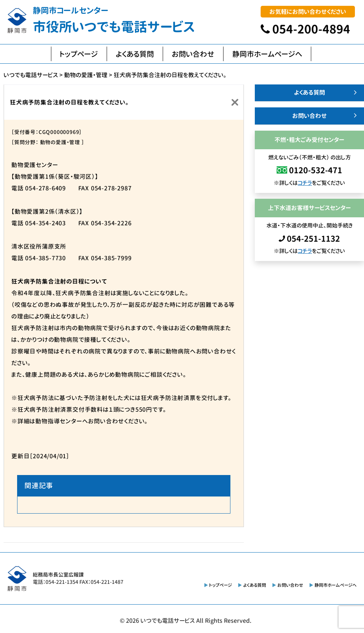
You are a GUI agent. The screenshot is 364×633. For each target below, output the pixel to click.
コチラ (305, 183)
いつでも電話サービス (168, 621)
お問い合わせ (193, 54)
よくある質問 (135, 54)
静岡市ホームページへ (267, 54)
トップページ (79, 54)
